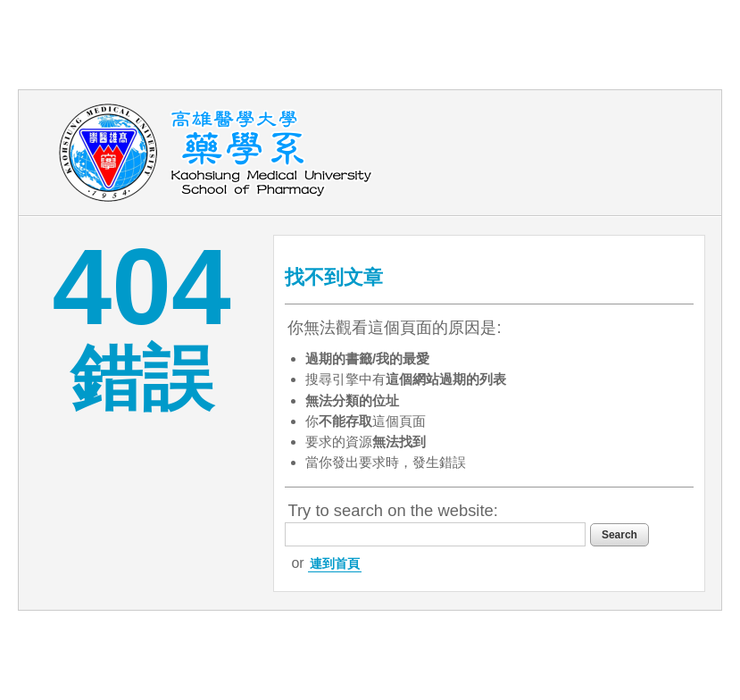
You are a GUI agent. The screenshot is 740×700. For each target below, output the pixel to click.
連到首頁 (335, 563)
